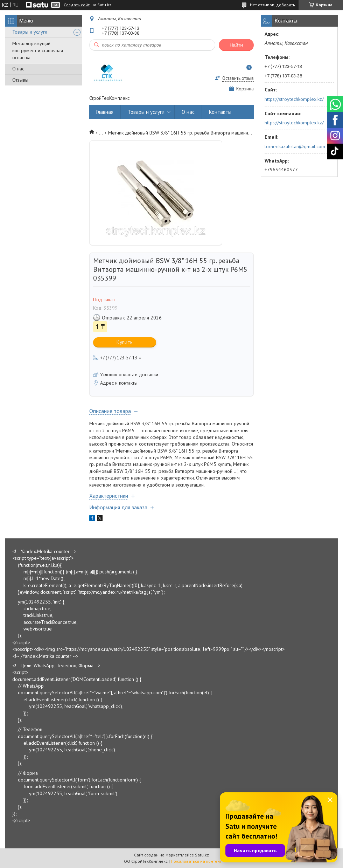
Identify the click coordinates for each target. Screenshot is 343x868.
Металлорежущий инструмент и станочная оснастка (38, 50)
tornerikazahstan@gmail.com (295, 146)
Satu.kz (202, 855)
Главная (105, 112)
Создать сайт (77, 5)
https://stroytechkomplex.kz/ (294, 99)
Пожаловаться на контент (196, 861)
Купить (125, 342)
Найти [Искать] (236, 45)
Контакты (220, 112)
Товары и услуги (30, 32)
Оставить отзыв (238, 78)
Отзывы (20, 80)
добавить (286, 5)
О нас (18, 69)
